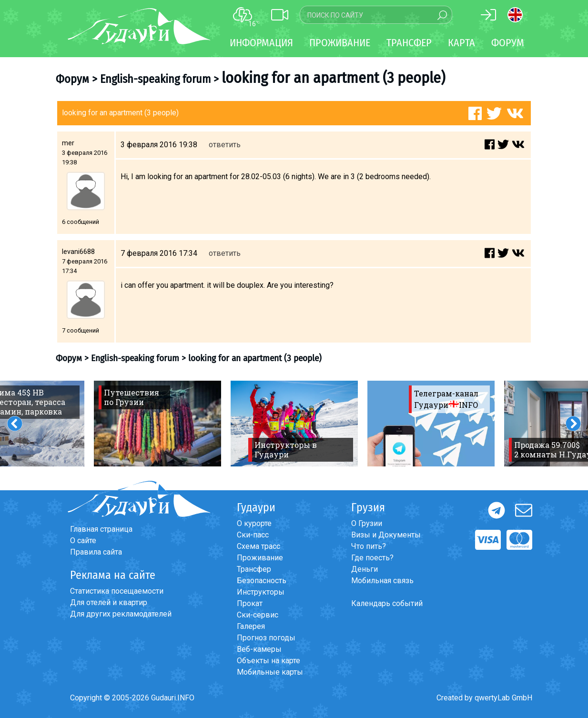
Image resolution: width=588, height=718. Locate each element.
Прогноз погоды (266, 638)
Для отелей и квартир (109, 602)
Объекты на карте (269, 661)
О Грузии (367, 523)
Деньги (365, 569)
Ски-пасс (253, 535)
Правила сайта (96, 552)
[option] (157, 424)
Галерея (251, 626)
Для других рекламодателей (121, 614)
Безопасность (262, 581)
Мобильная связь (382, 581)
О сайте (83, 541)
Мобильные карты (270, 672)
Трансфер (254, 569)
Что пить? (369, 546)
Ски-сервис (258, 615)
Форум (508, 43)
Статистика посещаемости (117, 591)
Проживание (260, 558)
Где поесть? (372, 558)
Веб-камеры (259, 649)
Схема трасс (259, 546)
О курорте (254, 523)
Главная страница (101, 529)
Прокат (250, 603)
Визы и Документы (386, 535)
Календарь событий (387, 603)
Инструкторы (261, 592)
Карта (461, 43)
